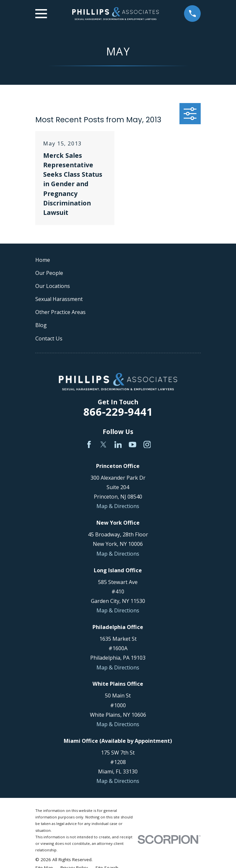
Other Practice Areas (60, 312)
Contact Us (49, 338)
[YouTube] (133, 445)
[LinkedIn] (118, 445)
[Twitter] (103, 445)
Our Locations (53, 286)
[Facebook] (89, 445)
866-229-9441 (118, 412)
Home (43, 260)
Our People (49, 273)
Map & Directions (118, 506)
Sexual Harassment (59, 299)
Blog (41, 325)
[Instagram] (147, 445)
